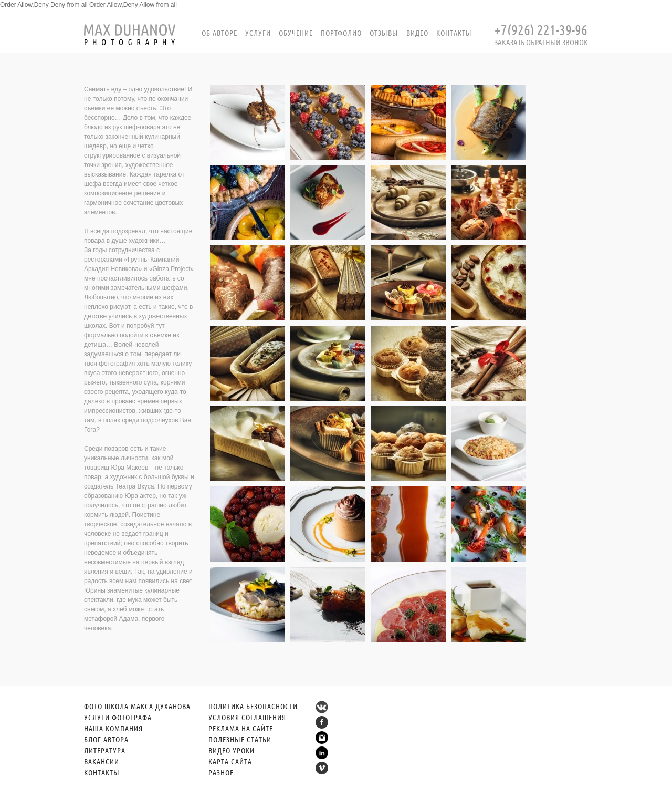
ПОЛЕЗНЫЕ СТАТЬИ (240, 739)
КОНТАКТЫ (102, 772)
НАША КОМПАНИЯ (113, 728)
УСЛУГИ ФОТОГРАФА (118, 717)
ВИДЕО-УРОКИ (232, 750)
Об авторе (219, 33)
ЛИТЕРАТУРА (105, 750)
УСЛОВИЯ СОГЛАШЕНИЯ (247, 717)
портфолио (341, 33)
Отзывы (384, 33)
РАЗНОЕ (221, 772)
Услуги (258, 33)
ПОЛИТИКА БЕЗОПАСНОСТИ (253, 706)
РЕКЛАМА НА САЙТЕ (241, 728)
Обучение (296, 33)
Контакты (454, 33)
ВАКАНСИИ (102, 761)
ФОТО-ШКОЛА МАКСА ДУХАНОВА (137, 706)
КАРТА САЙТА (230, 761)
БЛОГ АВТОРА (106, 739)
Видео (417, 33)
